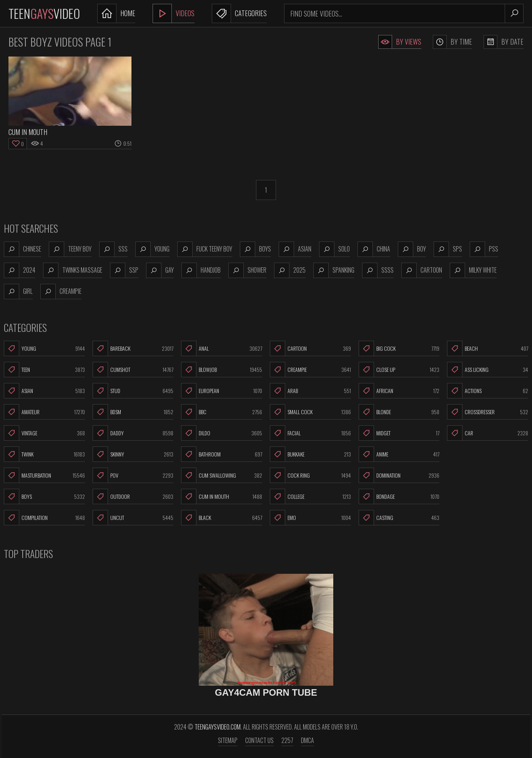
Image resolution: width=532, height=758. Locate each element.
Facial (310, 433)
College (310, 496)
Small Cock (310, 412)
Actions (488, 391)
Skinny (133, 454)
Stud (133, 391)
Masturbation (44, 475)
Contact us (259, 740)
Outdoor (133, 496)
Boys (44, 496)
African (399, 391)
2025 (290, 270)
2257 (287, 740)
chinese (22, 249)
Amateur (44, 412)
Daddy (133, 433)
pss (484, 249)
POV (133, 475)
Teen (44, 370)
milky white (473, 270)
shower (247, 270)
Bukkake (310, 454)
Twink (44, 454)
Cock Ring (310, 475)
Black (222, 518)
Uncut (133, 518)
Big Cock (399, 348)
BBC (222, 412)
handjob (201, 270)
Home (116, 13)
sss (113, 249)
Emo (310, 518)
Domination (399, 475)
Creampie (310, 370)
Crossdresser (488, 412)
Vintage (44, 433)
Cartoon (310, 348)
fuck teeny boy (205, 249)
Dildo (222, 433)
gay (160, 270)
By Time (452, 42)
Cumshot (133, 370)
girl (18, 292)
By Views (400, 42)
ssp (124, 270)
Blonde (399, 412)
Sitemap (228, 740)
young (152, 249)
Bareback (133, 348)
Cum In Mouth (222, 496)
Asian (44, 391)
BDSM (133, 412)
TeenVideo (44, 13)
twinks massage (73, 270)
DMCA (308, 740)
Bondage (399, 496)
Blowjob (222, 370)
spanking (334, 270)
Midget (399, 433)
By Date (504, 42)
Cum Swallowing (222, 475)
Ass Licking (488, 370)
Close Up (399, 370)
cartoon (422, 270)
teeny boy (70, 249)
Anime (399, 454)
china (374, 249)
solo (334, 249)
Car (488, 433)
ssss (378, 270)
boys (255, 249)
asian (295, 249)
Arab (310, 391)
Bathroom (222, 454)
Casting (399, 518)
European (222, 391)
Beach (488, 348)
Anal (222, 348)
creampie (61, 292)
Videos (174, 13)
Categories (239, 13)
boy (412, 249)
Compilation (44, 518)
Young (44, 348)
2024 (20, 270)
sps (448, 249)
